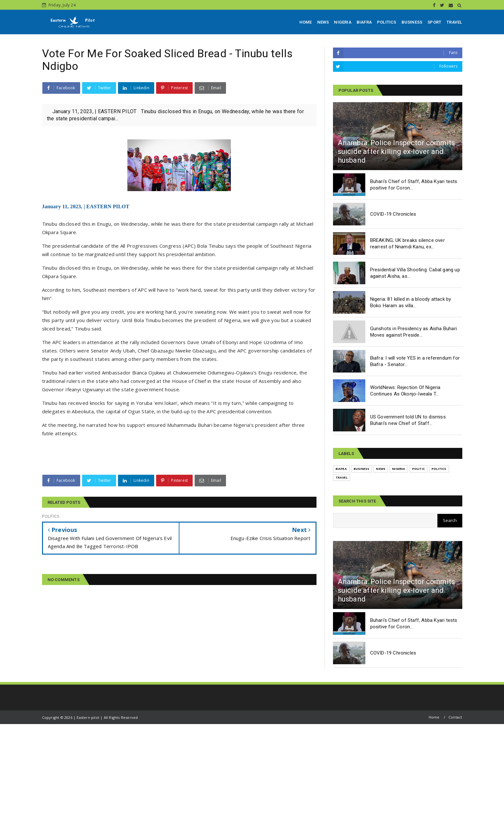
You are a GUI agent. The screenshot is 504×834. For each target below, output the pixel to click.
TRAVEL (454, 22)
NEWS (323, 22)
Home (434, 717)
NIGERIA (343, 22)
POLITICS (387, 22)
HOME (306, 22)
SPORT (434, 22)
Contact (455, 717)
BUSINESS (412, 22)
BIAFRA (364, 22)
